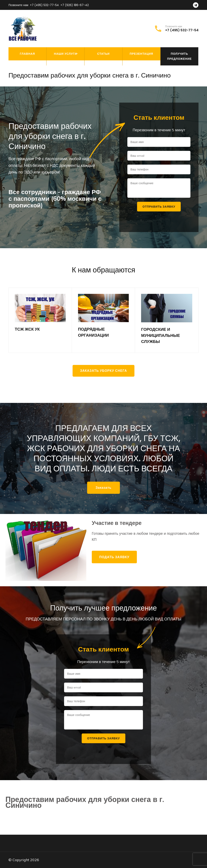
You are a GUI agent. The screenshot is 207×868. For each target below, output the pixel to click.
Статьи (103, 54)
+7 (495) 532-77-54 (44, 5)
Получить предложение (180, 56)
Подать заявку (114, 557)
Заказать (103, 488)
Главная (27, 54)
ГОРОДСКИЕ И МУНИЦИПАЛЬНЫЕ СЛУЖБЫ (161, 335)
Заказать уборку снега (103, 371)
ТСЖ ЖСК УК (27, 329)
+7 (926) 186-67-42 (75, 5)
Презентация (141, 54)
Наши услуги (65, 54)
